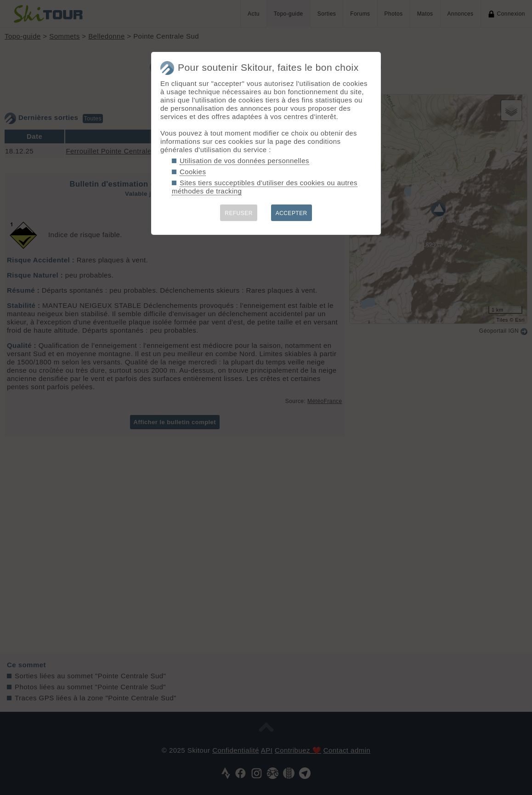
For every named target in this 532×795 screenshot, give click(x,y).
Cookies (193, 172)
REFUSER (239, 213)
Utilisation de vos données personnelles (244, 161)
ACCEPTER (291, 213)
